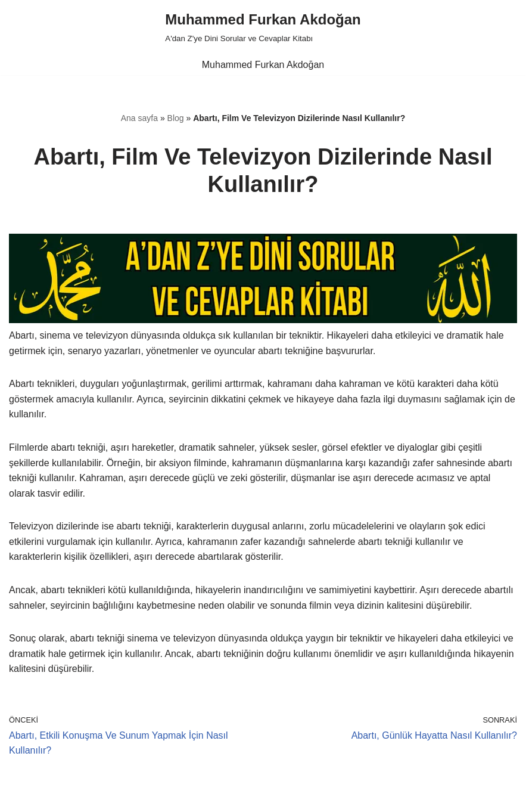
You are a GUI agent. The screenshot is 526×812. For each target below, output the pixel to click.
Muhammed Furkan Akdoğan (263, 65)
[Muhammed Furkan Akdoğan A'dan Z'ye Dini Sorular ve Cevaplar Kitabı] (263, 27)
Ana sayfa (139, 118)
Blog (176, 118)
